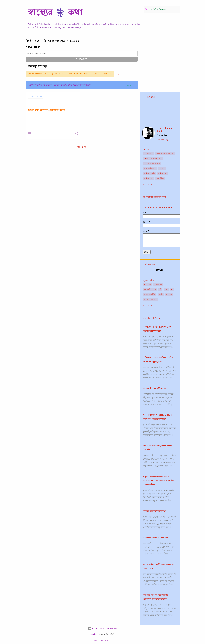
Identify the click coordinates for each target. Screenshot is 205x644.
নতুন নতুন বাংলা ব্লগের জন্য (103, 640)
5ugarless (94, 634)
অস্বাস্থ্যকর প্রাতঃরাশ (150, 299)
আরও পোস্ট (82, 147)
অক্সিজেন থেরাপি (149, 173)
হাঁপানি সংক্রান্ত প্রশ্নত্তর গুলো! (79, 74)
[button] (76, 133)
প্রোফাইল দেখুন (163, 140)
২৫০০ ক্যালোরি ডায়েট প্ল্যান (165, 153)
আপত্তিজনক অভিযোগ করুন (154, 197)
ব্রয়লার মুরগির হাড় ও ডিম (37, 74)
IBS (172, 289)
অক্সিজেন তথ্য (149, 178)
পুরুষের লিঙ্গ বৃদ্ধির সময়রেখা (154, 511)
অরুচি (161, 294)
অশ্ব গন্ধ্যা (169, 294)
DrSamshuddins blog (165, 129)
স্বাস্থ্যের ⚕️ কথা (55, 12)
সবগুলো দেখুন (130, 85)
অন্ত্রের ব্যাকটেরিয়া (150, 294)
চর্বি (160, 289)
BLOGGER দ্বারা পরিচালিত (103, 629)
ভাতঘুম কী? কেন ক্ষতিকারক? (155, 388)
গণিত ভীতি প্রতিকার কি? (103, 74)
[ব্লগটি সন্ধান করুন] (165, 9)
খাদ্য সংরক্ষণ (158, 284)
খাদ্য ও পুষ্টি (148, 284)
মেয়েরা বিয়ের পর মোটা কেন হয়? (156, 538)
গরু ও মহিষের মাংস (150, 289)
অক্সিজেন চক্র (162, 173)
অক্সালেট (162, 168)
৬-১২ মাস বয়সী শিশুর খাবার (153, 158)
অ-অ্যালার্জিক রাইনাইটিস (152, 163)
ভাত (166, 289)
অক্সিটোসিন (160, 178)
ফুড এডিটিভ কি (57, 74)
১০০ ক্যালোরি (149, 153)
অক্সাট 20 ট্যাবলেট (150, 168)
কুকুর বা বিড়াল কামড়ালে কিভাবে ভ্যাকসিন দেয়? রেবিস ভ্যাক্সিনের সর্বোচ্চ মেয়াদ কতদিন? (158, 480)
